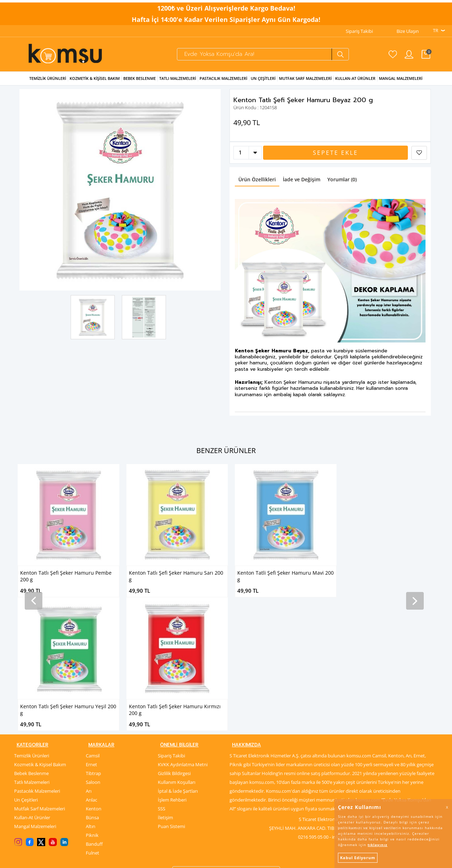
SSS (162, 687)
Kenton (94, 687)
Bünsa (92, 696)
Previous (30, 196)
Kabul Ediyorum (358, 858)
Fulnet (93, 731)
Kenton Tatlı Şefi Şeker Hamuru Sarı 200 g (67, 582)
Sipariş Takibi (359, 29)
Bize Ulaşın (408, 29)
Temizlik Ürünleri (48, 84)
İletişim (165, 696)
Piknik (92, 713)
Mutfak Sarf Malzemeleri (305, 84)
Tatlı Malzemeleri (178, 84)
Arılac (91, 678)
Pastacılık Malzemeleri (223, 84)
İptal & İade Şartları (178, 669)
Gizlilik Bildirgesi (174, 651)
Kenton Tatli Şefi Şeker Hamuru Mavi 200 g (177, 582)
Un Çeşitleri (263, 84)
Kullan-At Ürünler (32, 696)
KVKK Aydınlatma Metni (183, 643)
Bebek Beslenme (139, 84)
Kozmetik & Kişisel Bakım (95, 84)
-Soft (189, 859)
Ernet (91, 643)
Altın (91, 704)
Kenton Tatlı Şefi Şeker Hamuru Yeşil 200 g (285, 582)
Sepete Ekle (335, 158)
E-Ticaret (204, 859)
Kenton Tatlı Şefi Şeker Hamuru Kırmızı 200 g (392, 582)
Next (210, 196)
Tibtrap (93, 651)
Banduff (94, 722)
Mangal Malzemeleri (401, 84)
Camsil (93, 634)
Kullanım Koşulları (177, 660)
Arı (89, 669)
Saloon (93, 660)
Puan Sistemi (171, 704)
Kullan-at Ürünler (355, 84)
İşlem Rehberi (172, 678)
